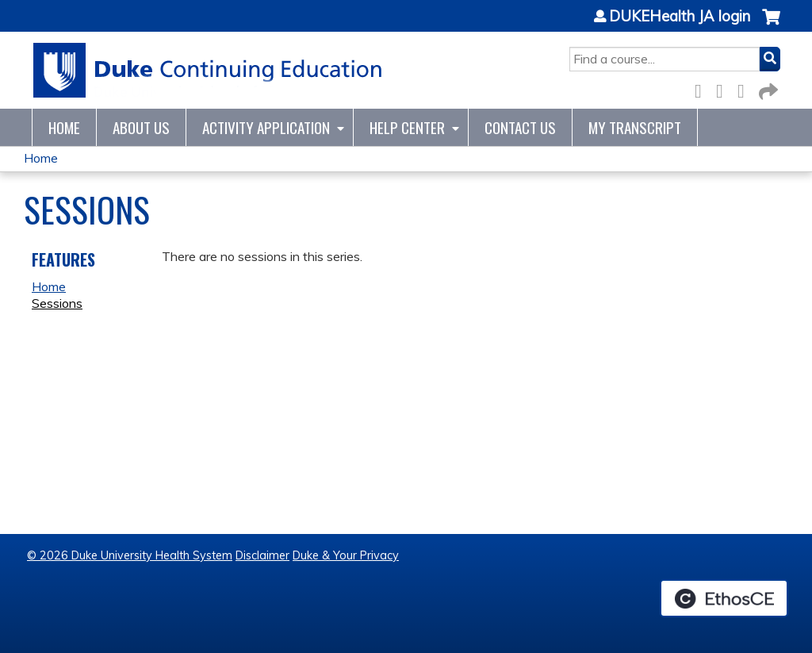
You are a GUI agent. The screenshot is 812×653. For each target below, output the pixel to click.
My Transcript (635, 127)
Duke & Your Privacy (346, 555)
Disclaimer (262, 555)
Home (64, 127)
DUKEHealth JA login (680, 17)
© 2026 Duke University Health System (130, 555)
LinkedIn (745, 88)
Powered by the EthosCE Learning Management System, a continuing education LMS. (724, 598)
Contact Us (520, 127)
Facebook (703, 88)
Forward (767, 88)
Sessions (57, 303)
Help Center (407, 127)
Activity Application (266, 127)
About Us (141, 127)
